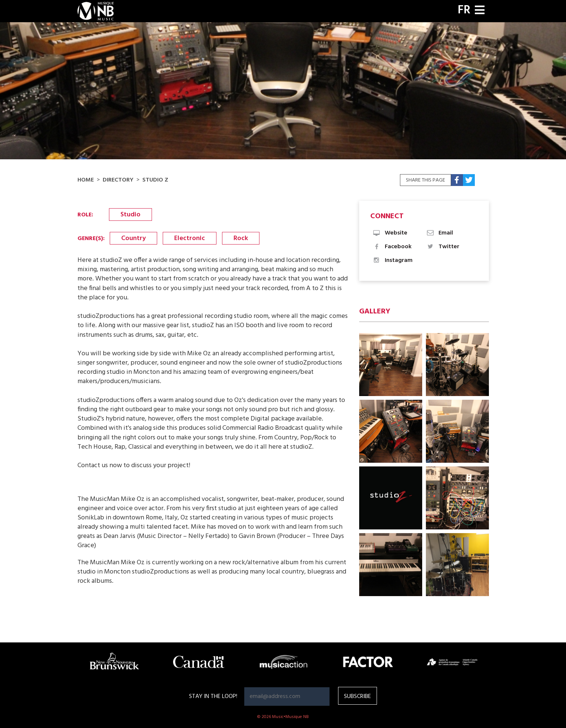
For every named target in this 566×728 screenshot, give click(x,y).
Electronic (190, 238)
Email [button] (439, 233)
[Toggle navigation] (480, 11)
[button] (391, 365)
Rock (241, 238)
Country (133, 238)
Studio (130, 215)
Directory (118, 180)
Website (390, 233)
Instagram (392, 260)
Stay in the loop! (213, 697)
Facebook (392, 247)
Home (86, 180)
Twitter (443, 247)
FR (464, 10)
